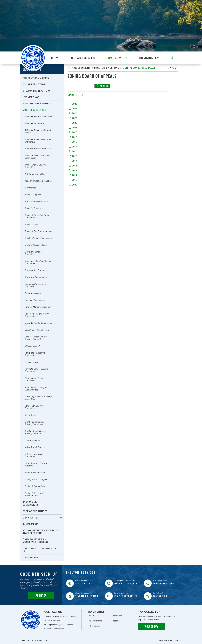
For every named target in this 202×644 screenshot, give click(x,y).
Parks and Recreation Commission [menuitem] (35, 354)
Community (117, 616)
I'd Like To (116, 621)
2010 (73, 180)
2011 (73, 175)
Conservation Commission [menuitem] (37, 270)
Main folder (76, 95)
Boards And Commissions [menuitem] (31, 504)
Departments (96, 621)
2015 (73, 156)
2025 (73, 109)
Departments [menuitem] (83, 58)
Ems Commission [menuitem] (33, 293)
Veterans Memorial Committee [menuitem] (34, 455)
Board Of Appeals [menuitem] (33, 195)
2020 (73, 132)
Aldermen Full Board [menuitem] (34, 123)
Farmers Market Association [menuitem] (38, 307)
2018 (73, 142)
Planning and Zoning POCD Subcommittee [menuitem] (38, 389)
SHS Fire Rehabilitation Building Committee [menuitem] (36, 432)
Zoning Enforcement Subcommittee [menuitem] (34, 494)
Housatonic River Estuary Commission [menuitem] (37, 315)
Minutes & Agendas (107, 68)
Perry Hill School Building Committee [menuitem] (37, 370)
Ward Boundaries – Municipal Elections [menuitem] (35, 541)
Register (41, 595)
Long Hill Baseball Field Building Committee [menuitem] (36, 338)
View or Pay (151, 627)
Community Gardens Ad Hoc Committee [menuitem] (38, 262)
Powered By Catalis (170, 641)
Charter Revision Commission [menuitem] (39, 238)
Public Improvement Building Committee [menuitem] (38, 398)
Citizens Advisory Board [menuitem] (36, 245)
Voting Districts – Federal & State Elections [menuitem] (40, 532)
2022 (73, 123)
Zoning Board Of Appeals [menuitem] (37, 480)
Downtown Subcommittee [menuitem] (37, 277)
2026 (73, 104)
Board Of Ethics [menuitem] (32, 224)
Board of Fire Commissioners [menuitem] (38, 231)
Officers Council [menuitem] (32, 346)
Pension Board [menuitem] (32, 362)
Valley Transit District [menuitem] (35, 447)
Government (82, 68)
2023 (73, 118)
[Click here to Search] (103, 86)
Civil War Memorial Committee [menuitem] (33, 253)
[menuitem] (56, 58)
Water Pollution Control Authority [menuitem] (36, 465)
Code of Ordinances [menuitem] (35, 511)
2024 (73, 113)
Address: (61, 617)
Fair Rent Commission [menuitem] (36, 78)
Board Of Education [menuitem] (34, 208)
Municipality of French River (33, 58)
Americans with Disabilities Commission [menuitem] (37, 157)
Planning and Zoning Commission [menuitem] (35, 379)
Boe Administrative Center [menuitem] (37, 202)
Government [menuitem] (117, 58)
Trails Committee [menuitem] (33, 441)
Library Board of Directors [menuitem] (37, 330)
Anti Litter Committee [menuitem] (35, 174)
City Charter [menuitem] (31, 518)
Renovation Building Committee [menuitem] (34, 407)
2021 (73, 128)
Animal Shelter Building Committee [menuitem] (36, 166)
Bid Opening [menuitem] (30, 188)
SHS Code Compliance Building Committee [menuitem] (35, 423)
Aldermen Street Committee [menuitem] (38, 149)
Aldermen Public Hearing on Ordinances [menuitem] (38, 141)
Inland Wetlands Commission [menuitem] (38, 323)
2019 (73, 137)
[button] (61, 110)
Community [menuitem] (149, 58)
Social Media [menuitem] (30, 524)
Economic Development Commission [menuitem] (36, 285)
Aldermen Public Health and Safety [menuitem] (38, 132)
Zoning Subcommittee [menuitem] (35, 486)
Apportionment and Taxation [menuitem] (38, 181)
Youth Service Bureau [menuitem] (35, 473)
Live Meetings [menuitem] (31, 97)
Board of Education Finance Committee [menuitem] (38, 216)
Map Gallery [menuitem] (30, 558)
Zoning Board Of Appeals (139, 68)
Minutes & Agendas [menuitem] (34, 110)
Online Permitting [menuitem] (34, 84)
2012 (73, 170)
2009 (73, 185)
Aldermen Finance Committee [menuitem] (39, 117)
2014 (73, 161)
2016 (73, 151)
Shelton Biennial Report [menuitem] (38, 91)
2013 (73, 166)
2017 (73, 147)
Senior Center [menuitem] (31, 415)
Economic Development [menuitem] (37, 104)
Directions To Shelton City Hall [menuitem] (39, 550)
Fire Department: (61, 625)
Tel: (52, 621)
